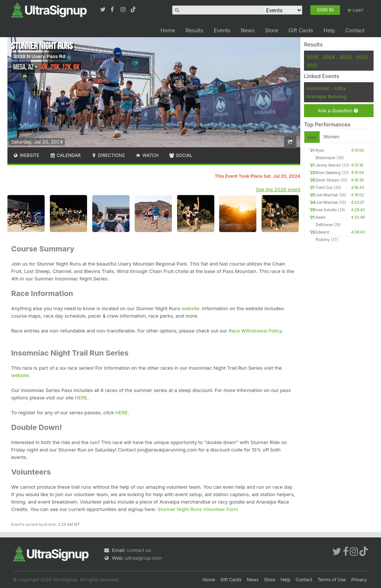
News (248, 30)
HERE (81, 398)
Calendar (65, 155)
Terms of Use (332, 580)
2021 (312, 65)
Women (331, 137)
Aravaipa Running (326, 96)
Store (271, 30)
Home (168, 30)
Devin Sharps (327, 180)
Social (181, 155)
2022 (362, 57)
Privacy (359, 580)
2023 (346, 57)
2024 (329, 57)
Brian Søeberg (328, 173)
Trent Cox (324, 187)
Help (329, 30)
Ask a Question (338, 111)
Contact (355, 30)
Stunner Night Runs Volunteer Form (198, 509)
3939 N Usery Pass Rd (39, 56)
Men (312, 137)
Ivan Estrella (326, 210)
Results (195, 30)
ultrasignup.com (143, 558)
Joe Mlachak (327, 195)
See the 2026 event (278, 189)
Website (26, 155)
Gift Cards (301, 30)
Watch (147, 155)
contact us (139, 550)
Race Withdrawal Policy (255, 331)
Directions (108, 155)
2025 (313, 57)
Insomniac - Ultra (326, 88)
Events (222, 30)
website (190, 308)
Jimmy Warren (328, 165)
